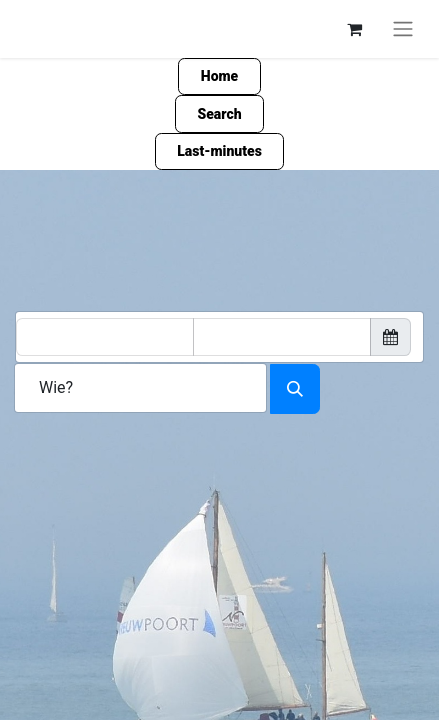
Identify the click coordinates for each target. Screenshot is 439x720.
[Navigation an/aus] (403, 29)
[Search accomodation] (295, 389)
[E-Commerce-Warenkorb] (354, 29)
